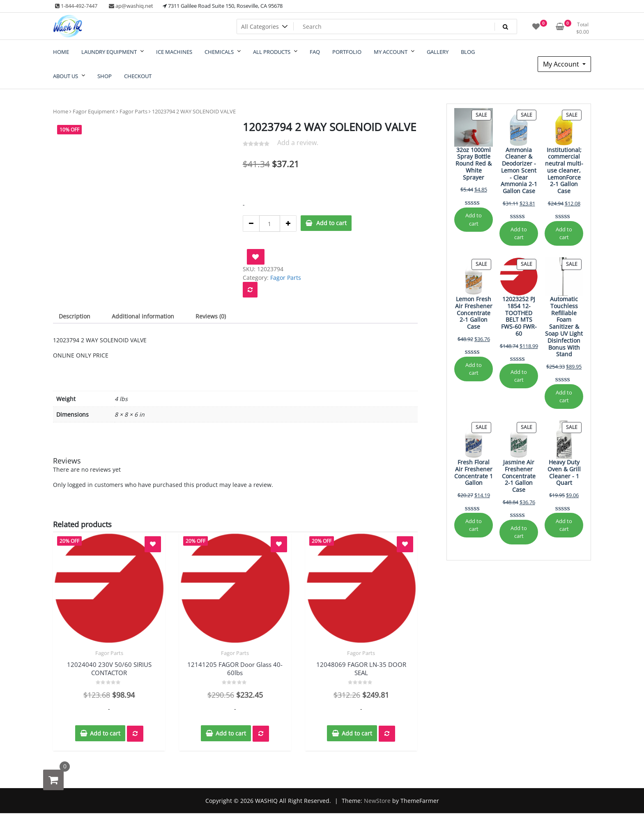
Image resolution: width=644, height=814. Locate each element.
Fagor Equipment (94, 111)
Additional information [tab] (143, 316)
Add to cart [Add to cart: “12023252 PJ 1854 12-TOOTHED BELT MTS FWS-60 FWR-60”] (519, 376)
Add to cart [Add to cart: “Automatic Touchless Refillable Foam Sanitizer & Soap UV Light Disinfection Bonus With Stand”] (564, 396)
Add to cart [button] (105, 733)
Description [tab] (75, 316)
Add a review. (298, 143)
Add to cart (331, 223)
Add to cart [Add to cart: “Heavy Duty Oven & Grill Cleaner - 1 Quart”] (564, 525)
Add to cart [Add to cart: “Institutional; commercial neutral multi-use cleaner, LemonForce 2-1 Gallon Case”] (564, 233)
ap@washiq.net (131, 6)
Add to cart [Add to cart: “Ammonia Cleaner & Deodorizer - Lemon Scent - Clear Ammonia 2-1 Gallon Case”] (519, 233)
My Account (562, 64)
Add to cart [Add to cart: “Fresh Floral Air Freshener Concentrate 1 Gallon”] (474, 525)
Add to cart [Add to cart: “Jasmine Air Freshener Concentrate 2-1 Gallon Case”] (519, 532)
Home (61, 111)
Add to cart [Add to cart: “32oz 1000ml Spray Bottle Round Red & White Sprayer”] (474, 219)
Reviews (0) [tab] (211, 316)
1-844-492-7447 (76, 6)
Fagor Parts (133, 111)
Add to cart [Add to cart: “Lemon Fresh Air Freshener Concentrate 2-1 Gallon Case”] (474, 369)
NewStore (377, 801)
